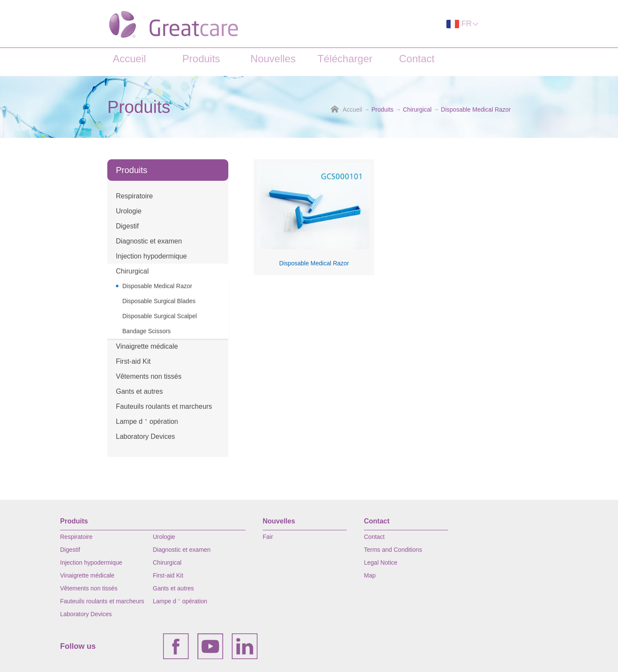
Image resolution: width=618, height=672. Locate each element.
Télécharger (345, 59)
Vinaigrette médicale (147, 346)
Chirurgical (417, 109)
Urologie (129, 211)
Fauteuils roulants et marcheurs (164, 406)
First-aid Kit (133, 361)
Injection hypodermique (151, 256)
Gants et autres (139, 391)
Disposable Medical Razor (476, 109)
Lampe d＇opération (147, 421)
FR (463, 24)
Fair (268, 537)
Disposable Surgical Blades (159, 301)
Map (370, 575)
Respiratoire (134, 196)
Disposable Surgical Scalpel (160, 316)
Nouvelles (273, 59)
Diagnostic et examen (149, 241)
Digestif (127, 226)
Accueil (129, 59)
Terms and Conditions (393, 550)
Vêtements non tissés (149, 376)
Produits (201, 59)
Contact (417, 59)
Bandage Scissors (147, 331)
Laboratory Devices (145, 436)
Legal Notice (381, 563)
